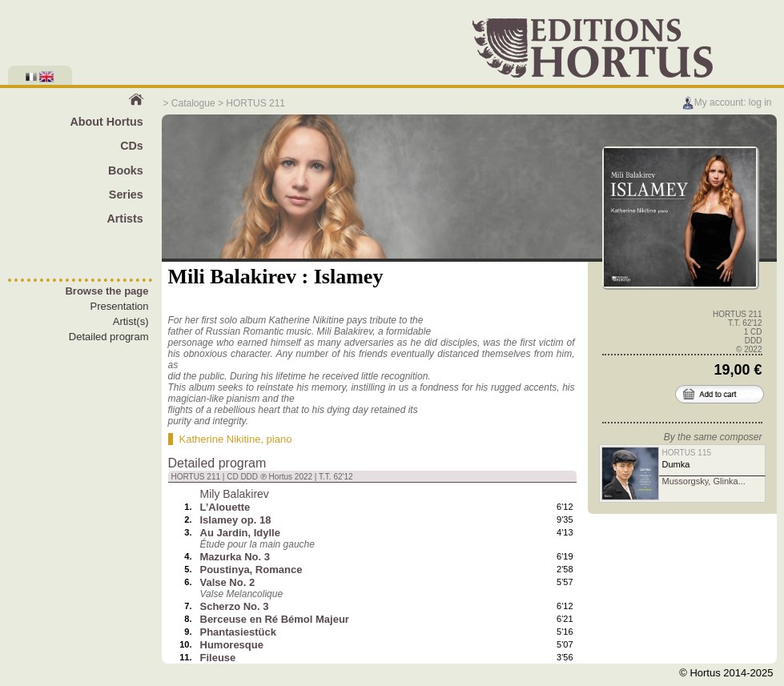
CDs (132, 146)
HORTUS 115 (687, 453)
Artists (125, 219)
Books (126, 170)
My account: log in (727, 102)
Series (126, 195)
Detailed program (109, 337)
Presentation (120, 306)
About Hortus (106, 122)
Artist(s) (131, 321)
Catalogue (193, 103)
